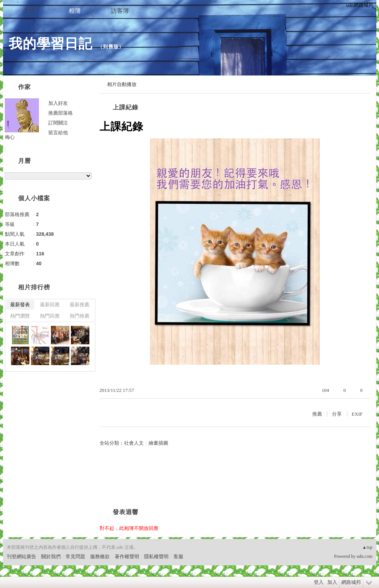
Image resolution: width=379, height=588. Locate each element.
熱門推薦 (80, 316)
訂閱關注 (58, 123)
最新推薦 (80, 305)
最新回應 (50, 305)
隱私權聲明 (156, 557)
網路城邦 (351, 582)
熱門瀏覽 (20, 316)
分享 (337, 414)
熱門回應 (50, 316)
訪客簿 (120, 11)
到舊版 (111, 47)
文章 (29, 11)
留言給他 (58, 133)
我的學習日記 (51, 44)
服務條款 (100, 557)
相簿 (75, 11)
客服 (178, 557)
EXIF (357, 414)
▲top (367, 547)
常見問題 (75, 557)
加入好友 (58, 103)
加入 (332, 582)
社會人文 (134, 443)
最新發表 (20, 305)
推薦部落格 (61, 113)
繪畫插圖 (158, 443)
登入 (319, 582)
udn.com (365, 556)
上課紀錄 (126, 107)
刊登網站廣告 (21, 557)
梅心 (10, 137)
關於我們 (51, 557)
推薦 (317, 414)
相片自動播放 (122, 84)
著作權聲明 (127, 557)
